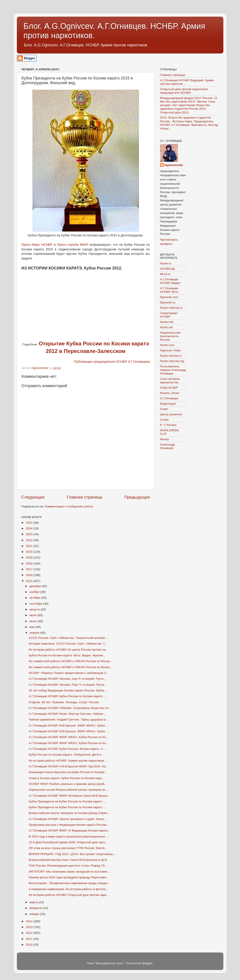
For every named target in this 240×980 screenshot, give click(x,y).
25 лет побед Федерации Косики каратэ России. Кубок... (68, 690)
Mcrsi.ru (165, 274)
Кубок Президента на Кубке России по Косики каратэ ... (67, 801)
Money (165, 439)
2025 (30, 523)
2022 (30, 540)
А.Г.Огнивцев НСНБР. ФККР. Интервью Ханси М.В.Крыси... (69, 796)
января (35, 914)
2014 (30, 921)
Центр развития (171, 414)
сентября (36, 604)
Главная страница (84, 497)
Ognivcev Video (171, 350)
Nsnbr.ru (166, 263)
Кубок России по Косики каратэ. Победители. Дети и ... (67, 755)
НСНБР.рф (168, 269)
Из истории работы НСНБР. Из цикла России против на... (68, 650)
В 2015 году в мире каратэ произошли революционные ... (68, 836)
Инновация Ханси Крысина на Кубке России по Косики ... (68, 772)
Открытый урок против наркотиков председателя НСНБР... (184, 91)
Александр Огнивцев (168, 446)
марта (34, 902)
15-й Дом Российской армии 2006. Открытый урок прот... (68, 842)
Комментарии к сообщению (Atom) (69, 506)
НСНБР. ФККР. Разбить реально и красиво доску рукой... (68, 784)
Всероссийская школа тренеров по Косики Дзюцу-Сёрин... (69, 813)
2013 (30, 927)
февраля (36, 908)
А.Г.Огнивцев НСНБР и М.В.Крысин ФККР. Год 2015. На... (68, 766)
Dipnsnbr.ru (168, 302)
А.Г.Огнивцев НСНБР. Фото (169, 290)
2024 (30, 528)
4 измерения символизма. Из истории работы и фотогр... (68, 889)
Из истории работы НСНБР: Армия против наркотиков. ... (68, 761)
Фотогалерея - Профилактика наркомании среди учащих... (69, 883)
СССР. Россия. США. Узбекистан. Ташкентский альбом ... (68, 638)
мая (33, 627)
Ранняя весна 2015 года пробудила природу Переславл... (69, 877)
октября (35, 598)
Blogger (147, 963)
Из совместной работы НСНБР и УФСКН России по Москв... (70, 661)
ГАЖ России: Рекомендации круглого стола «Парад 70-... (68, 866)
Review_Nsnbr (170, 393)
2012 (30, 933)
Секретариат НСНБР (169, 315)
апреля (35, 633)
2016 (30, 575)
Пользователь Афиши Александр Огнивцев (173, 370)
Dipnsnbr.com (169, 297)
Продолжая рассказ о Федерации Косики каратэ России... (69, 825)
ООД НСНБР (169, 388)
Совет (164, 409)
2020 (30, 552)
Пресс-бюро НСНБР (37, 245)
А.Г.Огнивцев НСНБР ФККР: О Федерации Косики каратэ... (69, 831)
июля (34, 615)
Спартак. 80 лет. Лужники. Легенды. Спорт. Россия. (64, 702)
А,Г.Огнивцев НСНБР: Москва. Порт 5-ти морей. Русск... (68, 685)
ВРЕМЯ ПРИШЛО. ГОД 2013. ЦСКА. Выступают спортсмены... (72, 854)
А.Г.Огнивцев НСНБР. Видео (170, 281)
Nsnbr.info (167, 322)
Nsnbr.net (167, 327)
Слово (165, 420)
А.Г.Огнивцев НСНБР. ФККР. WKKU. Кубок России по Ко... (68, 737)
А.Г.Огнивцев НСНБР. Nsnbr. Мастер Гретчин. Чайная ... (67, 714)
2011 (30, 939)
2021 (30, 546)
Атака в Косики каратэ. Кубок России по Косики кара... (66, 778)
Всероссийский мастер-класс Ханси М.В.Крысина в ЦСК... (69, 860)
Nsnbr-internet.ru (171, 308)
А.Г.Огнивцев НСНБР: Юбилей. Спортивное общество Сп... (70, 708)
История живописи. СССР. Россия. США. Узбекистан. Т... (68, 644)
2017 (30, 569)
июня (34, 621)
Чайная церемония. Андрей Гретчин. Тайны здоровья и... (68, 720)
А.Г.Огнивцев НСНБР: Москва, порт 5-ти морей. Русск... (67, 679)
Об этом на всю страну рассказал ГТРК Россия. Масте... (68, 848)
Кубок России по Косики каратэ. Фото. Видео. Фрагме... (67, 655)
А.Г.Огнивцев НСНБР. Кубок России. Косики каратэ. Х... (67, 749)
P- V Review (168, 425)
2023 (30, 534)
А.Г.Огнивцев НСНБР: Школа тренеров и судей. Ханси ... (68, 819)
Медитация (168, 404)
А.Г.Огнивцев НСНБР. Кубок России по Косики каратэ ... (67, 696)
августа (35, 609)
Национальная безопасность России (170, 336)
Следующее (33, 497)
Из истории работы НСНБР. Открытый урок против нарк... (69, 895)
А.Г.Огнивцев (169, 398)
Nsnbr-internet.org (172, 361)
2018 (30, 563)
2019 (30, 557)
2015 (30, 581)
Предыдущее (137, 497)
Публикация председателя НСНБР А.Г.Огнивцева (112, 362)
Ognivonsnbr (174, 165)
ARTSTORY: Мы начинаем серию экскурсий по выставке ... (70, 872)
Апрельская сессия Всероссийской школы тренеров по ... (69, 790)
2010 (30, 945)
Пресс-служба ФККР (72, 245)
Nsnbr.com (167, 345)
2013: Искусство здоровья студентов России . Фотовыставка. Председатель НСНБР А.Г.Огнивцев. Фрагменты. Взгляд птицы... (189, 123)
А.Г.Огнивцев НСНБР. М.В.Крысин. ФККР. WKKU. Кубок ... (68, 726)
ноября (35, 592)
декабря (36, 586)
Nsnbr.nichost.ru (171, 356)
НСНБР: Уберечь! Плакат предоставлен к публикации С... (69, 673)
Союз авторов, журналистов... (170, 381)
